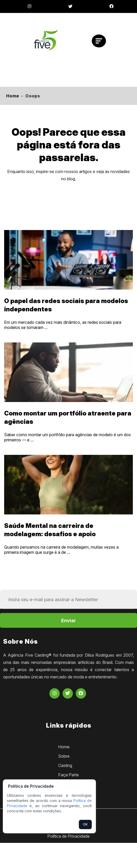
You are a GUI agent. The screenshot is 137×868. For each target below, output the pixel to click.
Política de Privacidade (68, 836)
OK (85, 824)
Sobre (64, 756)
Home (13, 96)
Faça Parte (68, 775)
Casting (65, 765)
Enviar (69, 620)
